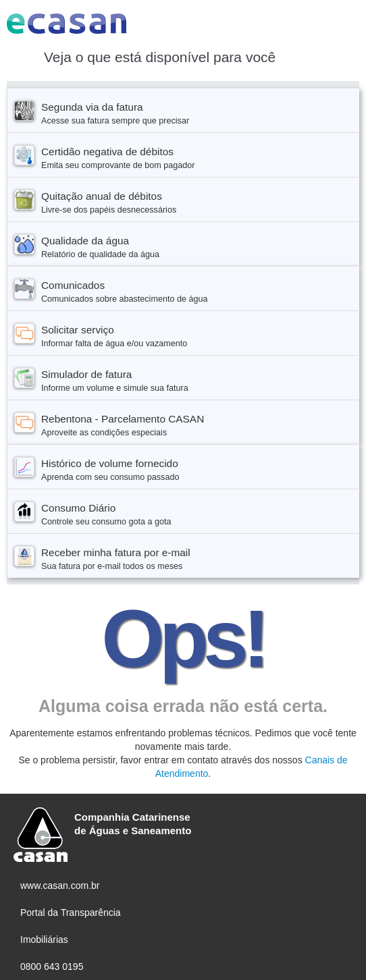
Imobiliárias (44, 940)
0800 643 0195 (52, 967)
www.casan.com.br (60, 886)
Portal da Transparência (71, 913)
